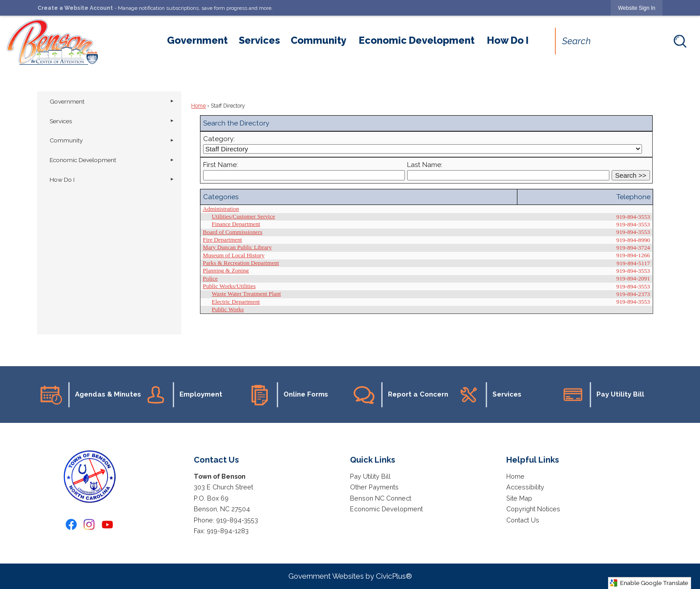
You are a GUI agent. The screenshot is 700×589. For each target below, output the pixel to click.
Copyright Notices (533, 509)
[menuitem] (197, 40)
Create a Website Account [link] (75, 8)
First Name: (221, 165)
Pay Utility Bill (370, 476)
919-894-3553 (237, 520)
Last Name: (425, 165)
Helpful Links (533, 460)
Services (61, 121)
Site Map (519, 498)
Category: (219, 139)
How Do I (62, 180)
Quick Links (373, 460)
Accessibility (525, 487)
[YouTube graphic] (107, 524)
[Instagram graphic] (89, 524)
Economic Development (83, 160)
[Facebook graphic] (71, 524)
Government (67, 101)
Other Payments (374, 487)
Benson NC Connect (381, 498)
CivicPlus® (394, 576)
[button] (680, 41)
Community (66, 140)
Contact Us (523, 520)
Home (198, 106)
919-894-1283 (228, 531)
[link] (637, 8)
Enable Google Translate (649, 583)
